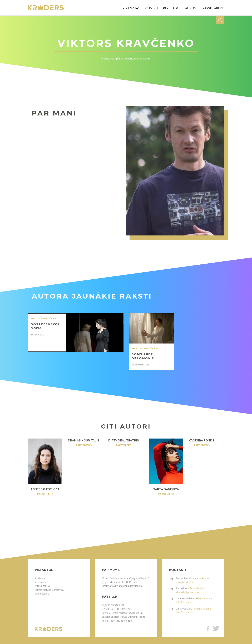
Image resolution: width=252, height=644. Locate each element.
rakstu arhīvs (213, 8)
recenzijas (131, 8)
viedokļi (151, 8)
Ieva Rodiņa (41, 582)
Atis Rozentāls (43, 586)
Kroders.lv (40, 578)
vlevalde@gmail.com (187, 592)
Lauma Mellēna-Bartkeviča (49, 590)
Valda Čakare (42, 594)
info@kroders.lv (185, 602)
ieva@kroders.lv (185, 582)
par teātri (171, 8)
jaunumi (191, 8)
